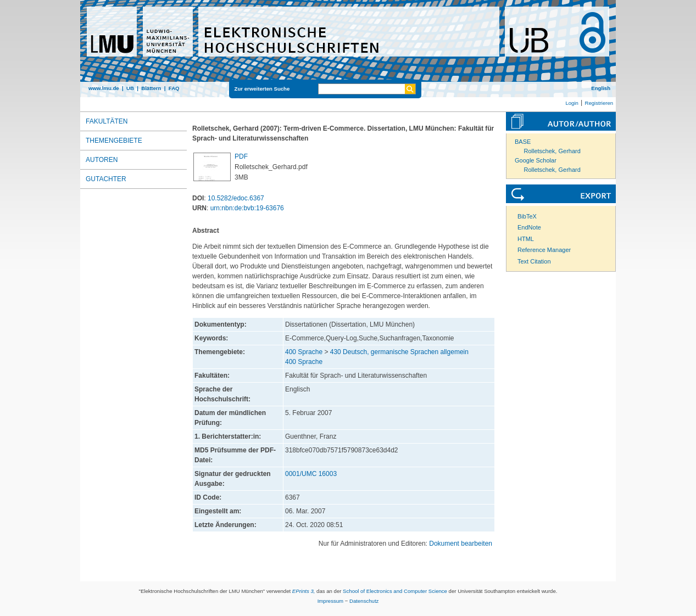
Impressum (330, 601)
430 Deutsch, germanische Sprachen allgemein (399, 352)
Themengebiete (114, 141)
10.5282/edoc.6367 (236, 198)
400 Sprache (304, 352)
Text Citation (534, 261)
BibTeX (527, 216)
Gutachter (106, 179)
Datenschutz (364, 601)
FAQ (174, 88)
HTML (526, 239)
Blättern (151, 88)
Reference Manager (544, 250)
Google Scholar (536, 160)
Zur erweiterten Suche (262, 89)
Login (572, 103)
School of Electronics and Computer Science (395, 591)
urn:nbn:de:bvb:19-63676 (247, 208)
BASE (523, 142)
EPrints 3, (304, 591)
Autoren (102, 160)
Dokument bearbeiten (461, 544)
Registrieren (599, 103)
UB (130, 88)
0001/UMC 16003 (311, 474)
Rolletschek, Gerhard (552, 151)
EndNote (529, 227)
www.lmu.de (104, 88)
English (601, 88)
